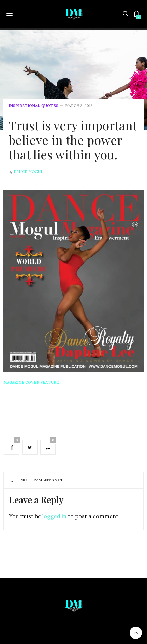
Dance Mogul (28, 172)
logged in (54, 516)
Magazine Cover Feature (31, 382)
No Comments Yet (37, 480)
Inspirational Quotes (33, 106)
